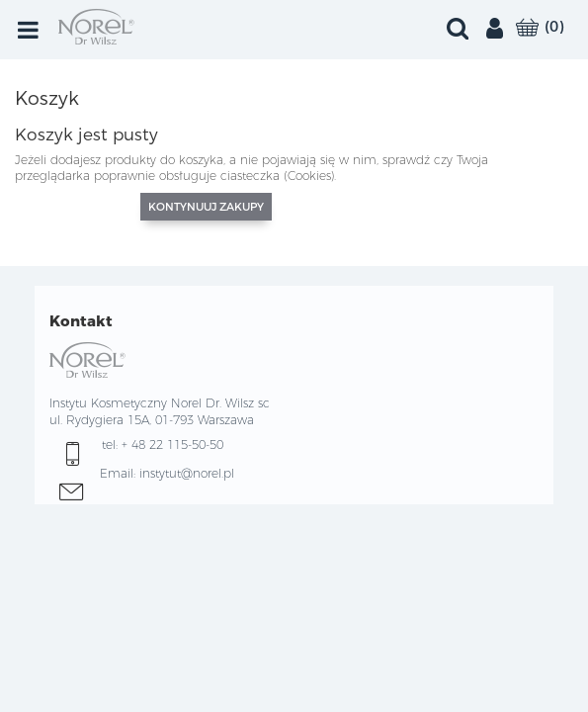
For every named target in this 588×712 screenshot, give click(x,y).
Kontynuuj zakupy (206, 207)
